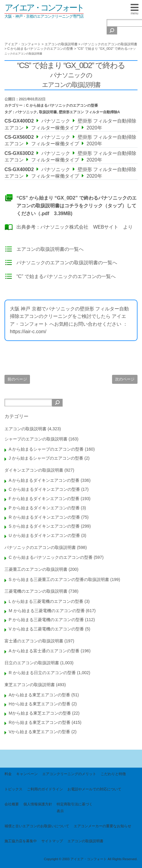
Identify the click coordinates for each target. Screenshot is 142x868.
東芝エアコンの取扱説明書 (30, 685)
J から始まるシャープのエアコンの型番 (46, 458)
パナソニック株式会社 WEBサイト (79, 227)
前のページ (17, 379)
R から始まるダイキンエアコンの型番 (44, 517)
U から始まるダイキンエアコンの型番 (44, 535)
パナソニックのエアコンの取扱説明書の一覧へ (67, 263)
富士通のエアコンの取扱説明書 (34, 641)
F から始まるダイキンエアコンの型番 (44, 499)
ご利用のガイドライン (45, 789)
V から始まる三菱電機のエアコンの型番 (46, 629)
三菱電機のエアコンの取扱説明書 (36, 591)
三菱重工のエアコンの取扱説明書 (36, 569)
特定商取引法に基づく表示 (75, 807)
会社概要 (12, 804)
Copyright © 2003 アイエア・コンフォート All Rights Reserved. (91, 859)
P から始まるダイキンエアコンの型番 (44, 508)
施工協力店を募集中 (21, 841)
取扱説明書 (48, 112)
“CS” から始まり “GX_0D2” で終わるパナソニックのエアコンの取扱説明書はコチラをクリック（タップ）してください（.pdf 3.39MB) (77, 206)
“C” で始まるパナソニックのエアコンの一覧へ (66, 276)
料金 (8, 774)
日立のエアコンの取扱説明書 (32, 663)
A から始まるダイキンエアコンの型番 (44, 480)
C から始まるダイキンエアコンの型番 (44, 489)
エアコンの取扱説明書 (25, 429)
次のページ (125, 379)
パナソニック (26, 112)
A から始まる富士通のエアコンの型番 (44, 651)
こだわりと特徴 (113, 774)
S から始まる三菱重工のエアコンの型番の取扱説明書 (59, 579)
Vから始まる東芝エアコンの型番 (39, 732)
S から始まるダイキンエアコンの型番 (44, 526)
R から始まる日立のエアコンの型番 (42, 673)
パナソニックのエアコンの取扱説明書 (40, 547)
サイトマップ (52, 841)
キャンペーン (27, 774)
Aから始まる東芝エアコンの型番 (39, 695)
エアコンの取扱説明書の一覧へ (50, 249)
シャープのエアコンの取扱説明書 (36, 439)
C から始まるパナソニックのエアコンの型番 (62, 105)
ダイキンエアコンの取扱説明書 (34, 470)
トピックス (13, 789)
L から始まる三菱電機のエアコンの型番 (46, 601)
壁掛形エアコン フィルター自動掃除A (89, 112)
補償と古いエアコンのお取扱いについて (37, 826)
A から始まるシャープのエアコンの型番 (46, 449)
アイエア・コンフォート (44, 8)
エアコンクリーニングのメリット (69, 774)
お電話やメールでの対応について (94, 789)
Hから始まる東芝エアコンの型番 (40, 704)
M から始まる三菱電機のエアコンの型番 (47, 611)
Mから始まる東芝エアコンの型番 (40, 713)
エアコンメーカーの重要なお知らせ (102, 826)
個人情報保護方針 (38, 804)
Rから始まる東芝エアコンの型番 (40, 722)
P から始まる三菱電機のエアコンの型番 (46, 620)
